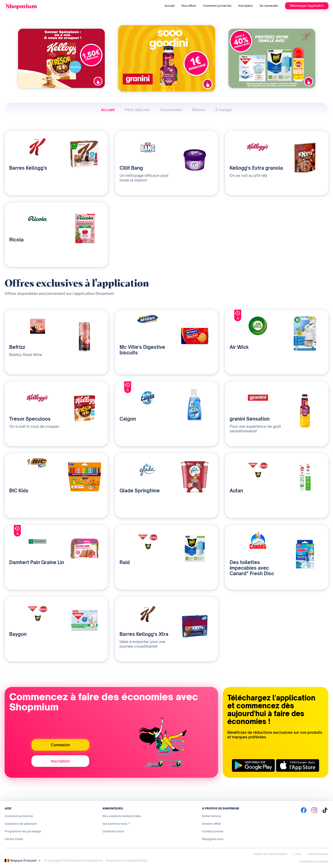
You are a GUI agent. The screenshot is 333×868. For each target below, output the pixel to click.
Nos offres (189, 6)
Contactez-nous (113, 831)
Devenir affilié (211, 824)
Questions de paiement (21, 824)
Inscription (246, 6)
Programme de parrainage (23, 831)
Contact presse (213, 831)
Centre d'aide (14, 839)
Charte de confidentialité (271, 854)
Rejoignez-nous (213, 839)
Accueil (170, 6)
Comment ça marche (217, 6)
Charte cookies (318, 854)
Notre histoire (212, 816)
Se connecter (269, 6)
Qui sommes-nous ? (116, 824)
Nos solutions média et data (122, 816)
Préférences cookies (314, 861)
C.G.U (297, 854)
